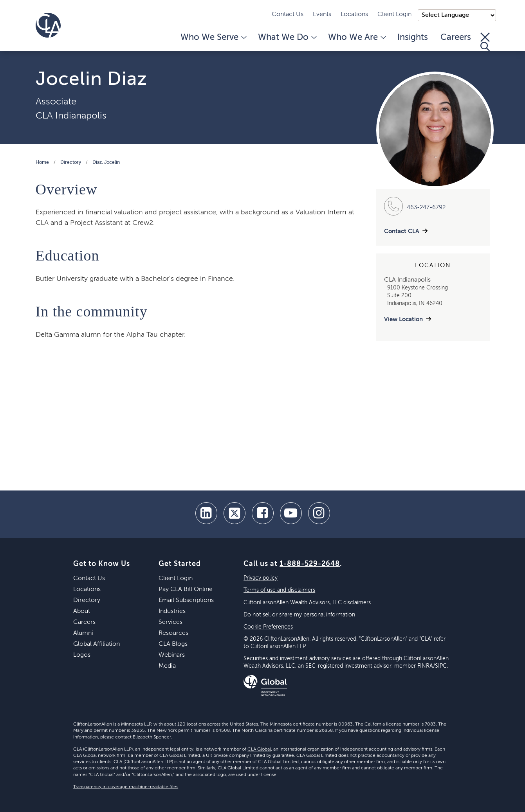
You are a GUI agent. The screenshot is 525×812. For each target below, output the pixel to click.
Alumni (83, 633)
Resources (173, 633)
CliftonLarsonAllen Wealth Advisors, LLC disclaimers (307, 603)
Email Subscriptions (186, 600)
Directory (71, 163)
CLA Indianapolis (71, 116)
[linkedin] (206, 513)
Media (167, 666)
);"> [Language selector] (457, 15)
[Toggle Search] (485, 42)
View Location (403, 319)
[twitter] (235, 513)
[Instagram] (319, 513)
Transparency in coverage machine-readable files (126, 787)
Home (42, 163)
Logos (82, 655)
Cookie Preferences (268, 627)
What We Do (287, 38)
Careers (456, 38)
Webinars (172, 655)
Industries (172, 611)
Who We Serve (213, 38)
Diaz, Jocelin (106, 163)
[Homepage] (48, 25)
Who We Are (356, 38)
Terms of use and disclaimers (279, 590)
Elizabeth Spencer (152, 737)
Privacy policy (261, 578)
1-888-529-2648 (310, 564)
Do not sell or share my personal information (299, 615)
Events (322, 14)
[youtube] (291, 513)
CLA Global (259, 749)
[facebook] (263, 513)
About (82, 611)
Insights (413, 38)
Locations (354, 14)
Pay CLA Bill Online (186, 589)
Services (170, 622)
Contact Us (288, 14)
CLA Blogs (173, 644)
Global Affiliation (97, 644)
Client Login (394, 14)
